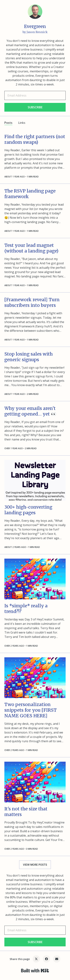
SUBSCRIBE (35, 107)
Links (22, 123)
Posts (8, 123)
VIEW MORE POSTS (35, 865)
